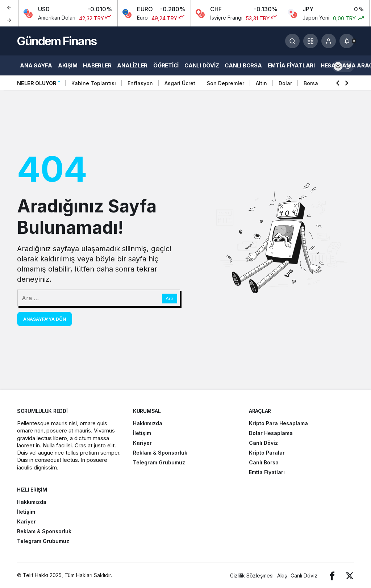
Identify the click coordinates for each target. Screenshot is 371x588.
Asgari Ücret (180, 83)
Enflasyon (140, 83)
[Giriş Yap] (329, 41)
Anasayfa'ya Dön (45, 319)
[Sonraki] (9, 20)
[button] (310, 41)
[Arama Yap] (292, 41)
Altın (261, 83)
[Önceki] (9, 7)
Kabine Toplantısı (94, 83)
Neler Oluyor (37, 83)
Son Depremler (226, 83)
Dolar (285, 83)
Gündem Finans (57, 41)
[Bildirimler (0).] (347, 41)
